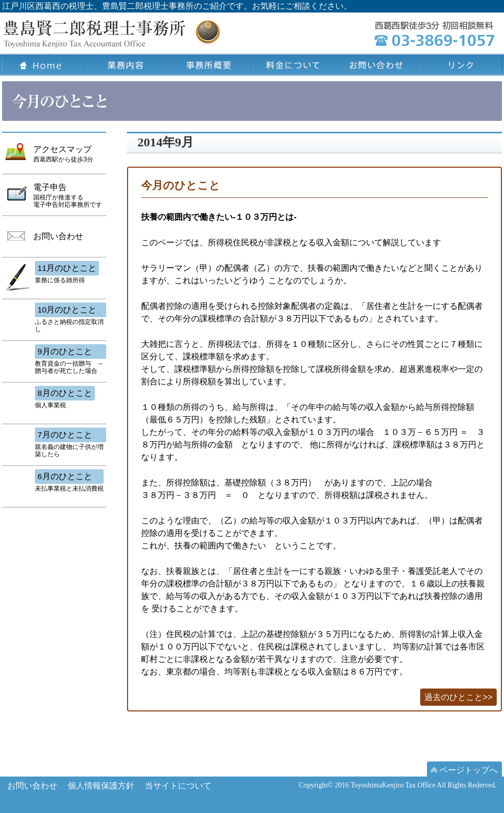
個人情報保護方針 (101, 786)
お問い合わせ (32, 786)
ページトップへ (464, 770)
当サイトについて (178, 786)
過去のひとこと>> (458, 697)
